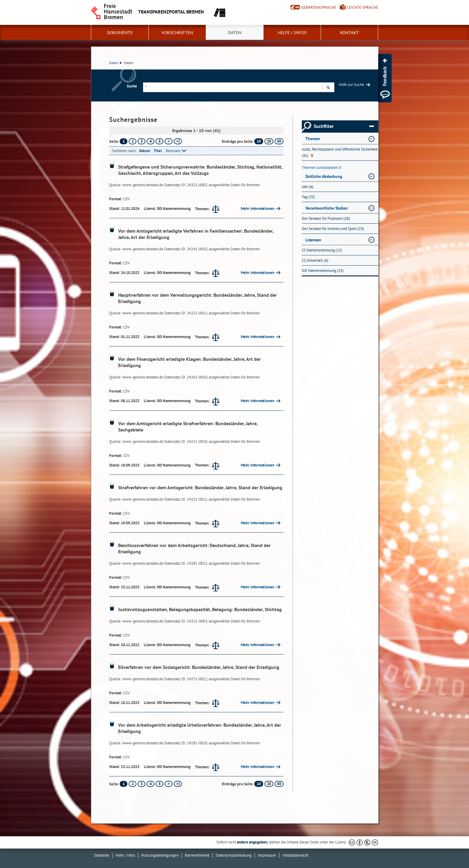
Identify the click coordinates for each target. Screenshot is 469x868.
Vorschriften (177, 33)
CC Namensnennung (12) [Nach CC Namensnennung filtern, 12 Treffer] (322, 250)
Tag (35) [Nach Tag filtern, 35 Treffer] (308, 197)
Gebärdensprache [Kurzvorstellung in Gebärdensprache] (319, 7)
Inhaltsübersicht (295, 855)
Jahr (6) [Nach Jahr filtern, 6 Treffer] (308, 187)
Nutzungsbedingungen (160, 855)
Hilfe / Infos (292, 33)
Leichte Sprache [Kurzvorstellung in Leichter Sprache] (363, 7)
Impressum (267, 855)
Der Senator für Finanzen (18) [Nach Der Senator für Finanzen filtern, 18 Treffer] (326, 218)
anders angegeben (252, 842)
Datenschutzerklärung (234, 855)
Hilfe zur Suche (351, 85)
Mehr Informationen (258, 209)
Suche (132, 86)
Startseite (102, 855)
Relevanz (173, 151)
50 (279, 141)
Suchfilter (344, 126)
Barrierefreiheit (197, 855)
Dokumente (120, 33)
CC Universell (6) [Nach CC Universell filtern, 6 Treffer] (315, 260)
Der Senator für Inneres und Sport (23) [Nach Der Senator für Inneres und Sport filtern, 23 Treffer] (333, 229)
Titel (158, 151)
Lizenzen (313, 240)
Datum (144, 151)
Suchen (328, 88)
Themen (313, 139)
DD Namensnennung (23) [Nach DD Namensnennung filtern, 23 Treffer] (323, 271)
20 (269, 141)
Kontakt (350, 33)
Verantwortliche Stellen (327, 208)
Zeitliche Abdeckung (324, 176)
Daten (235, 33)
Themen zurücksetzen (322, 168)
